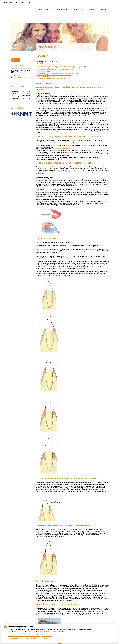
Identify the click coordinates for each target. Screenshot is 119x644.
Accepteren (47, 638)
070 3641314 (18, 76)
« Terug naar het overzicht (44, 83)
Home (40, 9)
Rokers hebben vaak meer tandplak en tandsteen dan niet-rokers (58, 73)
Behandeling (92, 9)
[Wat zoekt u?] (22, 56)
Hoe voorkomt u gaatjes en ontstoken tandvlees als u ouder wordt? (59, 68)
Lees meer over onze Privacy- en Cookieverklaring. (23, 634)
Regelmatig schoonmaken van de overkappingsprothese (55, 70)
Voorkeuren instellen (16, 638)
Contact (104, 9)
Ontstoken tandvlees (44, 71)
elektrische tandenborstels (63, 149)
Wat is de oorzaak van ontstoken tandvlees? (51, 78)
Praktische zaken (78, 9)
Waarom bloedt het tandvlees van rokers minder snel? (54, 75)
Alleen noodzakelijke (33, 638)
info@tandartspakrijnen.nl (24, 77)
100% (29, 2)
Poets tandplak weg (44, 77)
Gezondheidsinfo (62, 9)
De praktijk (48, 9)
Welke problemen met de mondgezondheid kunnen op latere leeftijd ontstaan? (62, 66)
